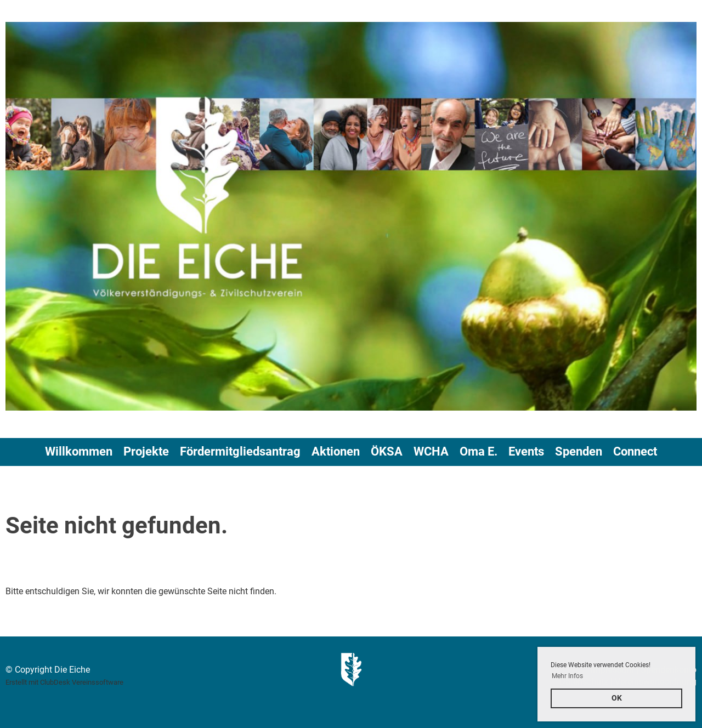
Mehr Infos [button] (567, 676)
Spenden (579, 451)
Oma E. (479, 451)
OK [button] (617, 698)
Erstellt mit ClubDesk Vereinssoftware (64, 682)
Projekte (146, 451)
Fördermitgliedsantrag (240, 451)
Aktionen (336, 451)
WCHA (431, 451)
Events (526, 451)
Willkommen (79, 451)
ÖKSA (387, 451)
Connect (635, 451)
